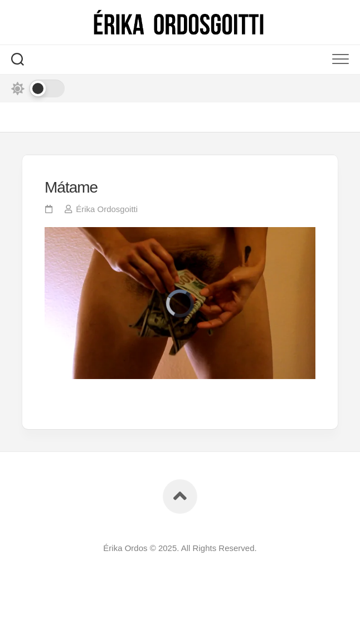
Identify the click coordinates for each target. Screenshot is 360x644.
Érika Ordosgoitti (107, 209)
